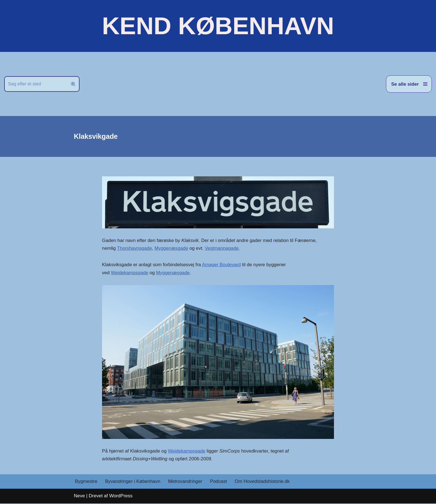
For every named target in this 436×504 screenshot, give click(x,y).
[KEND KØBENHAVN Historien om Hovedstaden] (218, 26)
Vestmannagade (223, 249)
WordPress (121, 496)
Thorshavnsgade (135, 249)
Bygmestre (86, 482)
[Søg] (36, 84)
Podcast (220, 482)
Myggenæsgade (172, 249)
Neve (80, 496)
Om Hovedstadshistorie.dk (263, 482)
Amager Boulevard (223, 265)
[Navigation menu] (409, 84)
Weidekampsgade (130, 273)
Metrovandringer (186, 482)
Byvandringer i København (133, 482)
